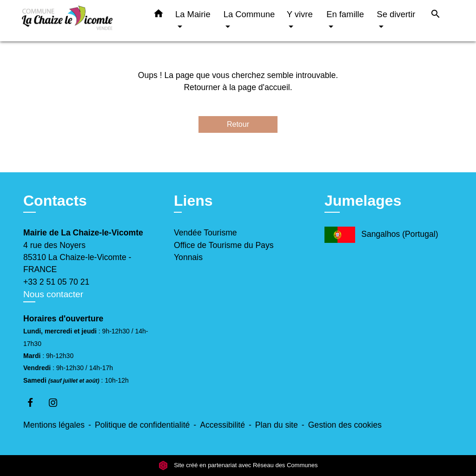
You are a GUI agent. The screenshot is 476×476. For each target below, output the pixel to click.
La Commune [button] (249, 14)
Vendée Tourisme (205, 233)
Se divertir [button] (396, 14)
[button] (159, 15)
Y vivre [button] (300, 14)
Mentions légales (54, 425)
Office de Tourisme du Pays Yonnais (224, 251)
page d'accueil (264, 87)
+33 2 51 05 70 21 (56, 282)
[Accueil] (80, 21)
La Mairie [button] (193, 14)
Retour (238, 124)
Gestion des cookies (345, 425)
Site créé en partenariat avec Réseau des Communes (238, 466)
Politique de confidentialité (142, 425)
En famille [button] (345, 14)
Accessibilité (222, 425)
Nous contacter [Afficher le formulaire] (53, 294)
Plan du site (277, 425)
